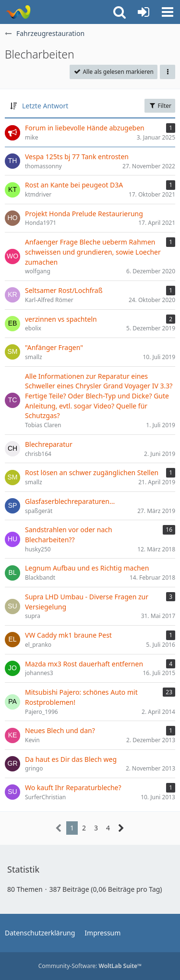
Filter (160, 106)
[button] (168, 12)
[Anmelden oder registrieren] (144, 12)
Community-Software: (90, 966)
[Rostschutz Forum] (18, 12)
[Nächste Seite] (121, 828)
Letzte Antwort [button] (45, 106)
